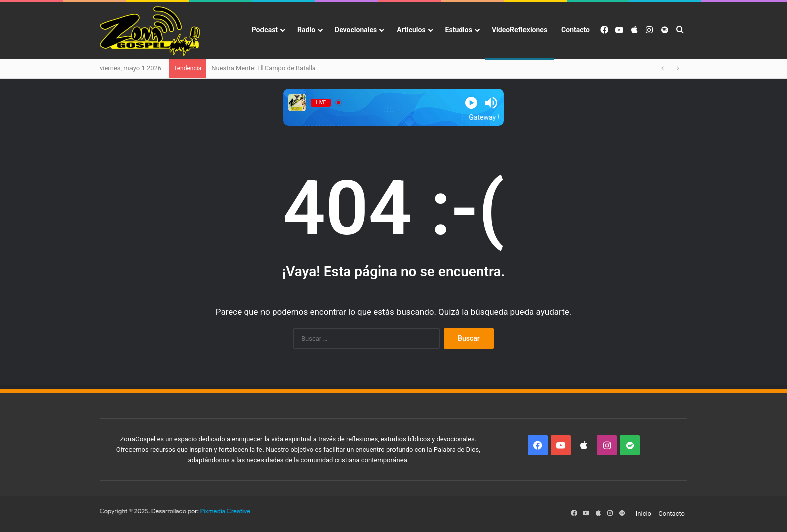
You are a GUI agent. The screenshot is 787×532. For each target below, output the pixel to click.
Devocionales (356, 30)
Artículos (411, 30)
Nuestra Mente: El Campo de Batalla (264, 68)
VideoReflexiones (519, 30)
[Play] (471, 103)
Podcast (265, 30)
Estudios (459, 30)
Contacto (575, 30)
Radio (306, 30)
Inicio (644, 514)
